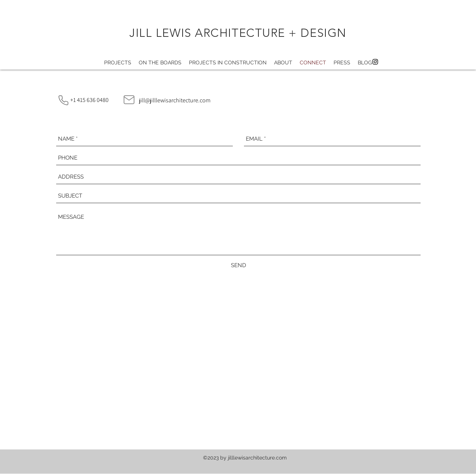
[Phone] (63, 100)
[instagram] (375, 62)
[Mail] (129, 100)
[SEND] (239, 265)
